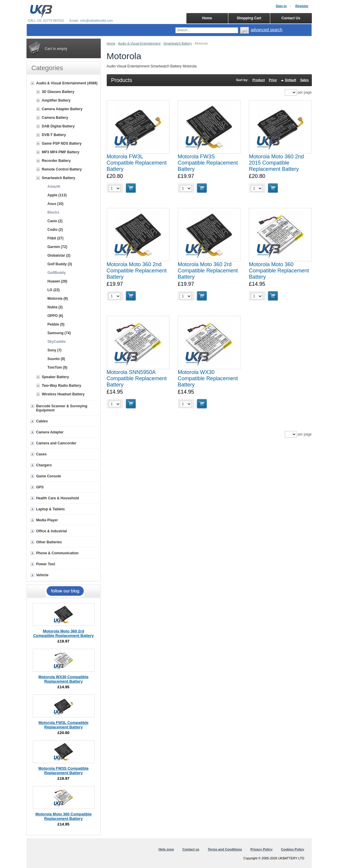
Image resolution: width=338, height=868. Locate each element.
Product (259, 80)
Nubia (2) (55, 307)
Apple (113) (57, 195)
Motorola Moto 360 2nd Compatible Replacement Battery (137, 271)
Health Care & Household (58, 498)
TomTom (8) (58, 367)
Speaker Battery (55, 377)
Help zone (166, 849)
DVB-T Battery (54, 135)
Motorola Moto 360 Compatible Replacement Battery (279, 271)
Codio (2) (55, 230)
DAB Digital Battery (58, 126)
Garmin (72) (58, 247)
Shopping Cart (249, 18)
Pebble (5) (56, 324)
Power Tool (46, 564)
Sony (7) (55, 350)
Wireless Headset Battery (63, 394)
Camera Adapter (50, 432)
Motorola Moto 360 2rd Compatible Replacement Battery (208, 271)
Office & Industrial (52, 531)
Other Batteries (49, 542)
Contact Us (291, 18)
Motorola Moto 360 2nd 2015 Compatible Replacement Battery (276, 163)
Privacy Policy (261, 849)
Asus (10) (56, 204)
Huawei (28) (58, 281)
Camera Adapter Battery (62, 109)
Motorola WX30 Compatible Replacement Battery (208, 378)
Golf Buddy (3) (60, 264)
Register (302, 6)
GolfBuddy (57, 273)
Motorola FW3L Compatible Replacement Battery (137, 163)
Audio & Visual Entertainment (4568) (67, 83)
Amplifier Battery (56, 100)
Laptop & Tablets (51, 509)
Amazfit (54, 187)
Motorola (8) (58, 299)
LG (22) (54, 290)
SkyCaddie (57, 342)
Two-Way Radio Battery (62, 386)
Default (291, 80)
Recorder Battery (56, 161)
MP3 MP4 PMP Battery (61, 152)
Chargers (44, 465)
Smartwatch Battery (178, 43)
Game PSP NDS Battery (62, 143)
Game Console (49, 476)
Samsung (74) (59, 333)
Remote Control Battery (62, 169)
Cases (41, 454)
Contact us (191, 849)
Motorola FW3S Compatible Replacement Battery (208, 163)
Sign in (281, 6)
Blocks (53, 212)
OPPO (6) (55, 316)
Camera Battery (55, 118)
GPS (40, 487)
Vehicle (42, 575)
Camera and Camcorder (56, 443)
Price (273, 80)
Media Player (47, 520)
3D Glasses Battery (58, 92)
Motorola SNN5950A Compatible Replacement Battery (137, 378)
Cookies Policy (293, 849)
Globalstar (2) (59, 255)
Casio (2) (55, 221)
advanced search (267, 30)
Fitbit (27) (56, 238)
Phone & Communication (58, 553)
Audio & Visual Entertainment (139, 43)
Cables (42, 421)
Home (111, 43)
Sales (305, 80)
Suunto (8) (56, 359)
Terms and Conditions (225, 849)
